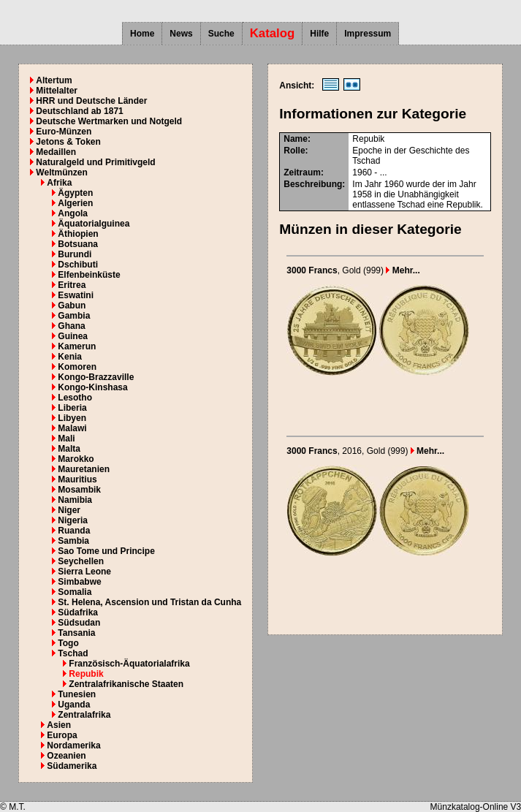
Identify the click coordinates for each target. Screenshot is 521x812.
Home (142, 34)
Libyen (72, 418)
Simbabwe (79, 582)
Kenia (70, 357)
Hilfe (319, 34)
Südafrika (78, 612)
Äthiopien (78, 234)
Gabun (72, 306)
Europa (62, 735)
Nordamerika (73, 745)
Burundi (75, 254)
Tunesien (77, 694)
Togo (68, 643)
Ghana (71, 326)
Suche (221, 34)
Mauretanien (84, 469)
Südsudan (79, 623)
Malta (69, 449)
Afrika (59, 183)
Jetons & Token (68, 142)
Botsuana (78, 244)
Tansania (76, 633)
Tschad (73, 653)
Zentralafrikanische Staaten (126, 684)
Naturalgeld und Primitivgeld (95, 162)
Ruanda (74, 531)
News (181, 34)
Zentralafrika (84, 715)
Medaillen (56, 152)
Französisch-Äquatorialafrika (129, 664)
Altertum (54, 80)
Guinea (73, 336)
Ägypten (75, 193)
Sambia (73, 541)
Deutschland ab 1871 (79, 111)
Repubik (86, 674)
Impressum (368, 34)
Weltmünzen (61, 172)
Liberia (72, 408)
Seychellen (81, 561)
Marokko (76, 459)
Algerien (75, 203)
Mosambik (79, 490)
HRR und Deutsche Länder (91, 101)
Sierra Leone (84, 572)
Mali (66, 439)
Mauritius (77, 479)
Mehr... (403, 270)
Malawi (72, 428)
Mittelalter (57, 91)
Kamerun (77, 346)
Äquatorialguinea (94, 224)
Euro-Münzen (64, 132)
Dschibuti (78, 265)
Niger (69, 510)
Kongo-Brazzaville (96, 377)
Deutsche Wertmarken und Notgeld (109, 121)
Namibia (75, 500)
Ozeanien (66, 756)
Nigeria (73, 520)
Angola (73, 213)
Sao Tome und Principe (106, 551)
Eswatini (76, 295)
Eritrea (72, 285)
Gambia (74, 316)
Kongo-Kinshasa (92, 387)
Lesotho (75, 398)
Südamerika (72, 766)
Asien (59, 725)
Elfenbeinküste (89, 275)
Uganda (74, 705)
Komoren (77, 367)
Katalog (273, 33)
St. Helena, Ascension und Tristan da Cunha (149, 602)
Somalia (75, 592)
